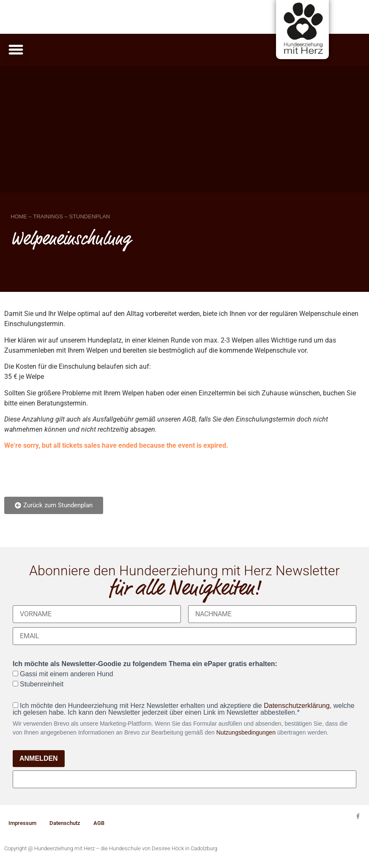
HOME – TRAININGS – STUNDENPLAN (60, 216)
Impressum (22, 823)
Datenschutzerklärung (297, 706)
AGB (99, 823)
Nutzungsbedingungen (246, 732)
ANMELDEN (39, 758)
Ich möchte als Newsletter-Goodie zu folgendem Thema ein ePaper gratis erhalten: (145, 664)
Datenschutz (65, 823)
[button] (16, 50)
